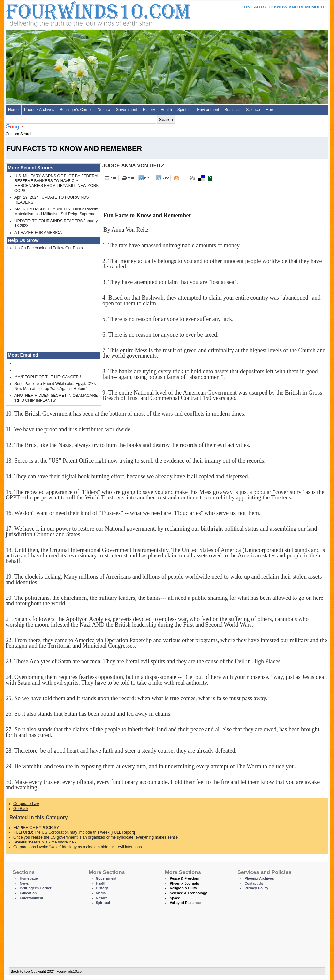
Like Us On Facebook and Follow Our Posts (45, 248)
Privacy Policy (257, 888)
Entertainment (31, 898)
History (149, 110)
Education (28, 893)
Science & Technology (188, 893)
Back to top (20, 971)
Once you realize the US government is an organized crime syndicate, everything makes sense (96, 837)
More (270, 110)
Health (166, 110)
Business (233, 110)
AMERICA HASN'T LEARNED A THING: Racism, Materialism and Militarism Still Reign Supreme (57, 212)
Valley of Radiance (185, 903)
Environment (208, 110)
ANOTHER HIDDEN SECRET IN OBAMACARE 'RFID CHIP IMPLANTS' (56, 398)
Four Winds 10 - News (71, 13)
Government (127, 110)
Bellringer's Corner (76, 110)
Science (253, 110)
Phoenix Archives (39, 110)
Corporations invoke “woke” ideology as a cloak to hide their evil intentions (78, 847)
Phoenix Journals (184, 883)
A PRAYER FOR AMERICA (38, 233)
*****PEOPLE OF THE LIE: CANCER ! (48, 377)
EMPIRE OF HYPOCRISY (36, 828)
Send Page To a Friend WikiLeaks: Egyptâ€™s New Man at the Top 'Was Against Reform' (55, 386)
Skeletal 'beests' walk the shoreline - (45, 842)
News (24, 883)
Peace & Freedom (184, 878)
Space (175, 898)
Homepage (29, 878)
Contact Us (254, 883)
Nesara (104, 110)
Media (101, 893)
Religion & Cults (183, 888)
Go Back (21, 809)
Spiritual (184, 110)
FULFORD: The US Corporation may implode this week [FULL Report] (74, 832)
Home (13, 110)
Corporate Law (26, 804)
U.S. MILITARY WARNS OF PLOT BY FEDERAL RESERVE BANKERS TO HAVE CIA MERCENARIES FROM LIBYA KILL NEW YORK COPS (57, 183)
